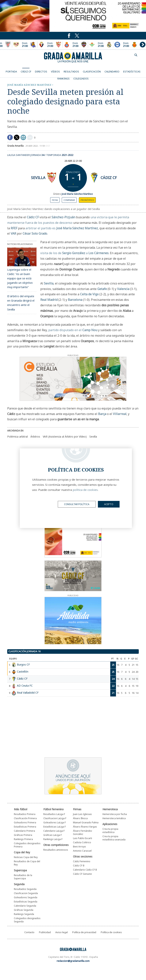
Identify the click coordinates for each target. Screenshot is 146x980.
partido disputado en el (73, 330)
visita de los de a (74, 253)
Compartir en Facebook (10, 137)
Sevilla (38, 178)
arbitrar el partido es (62, 228)
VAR (13, 233)
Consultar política (77, 504)
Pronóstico (87, 200)
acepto (109, 504)
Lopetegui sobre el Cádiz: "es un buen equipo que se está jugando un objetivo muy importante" (20, 278)
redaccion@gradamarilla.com (73, 961)
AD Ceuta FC (25, 686)
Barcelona (75, 300)
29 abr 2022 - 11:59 (38, 146)
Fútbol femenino (54, 809)
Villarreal (120, 414)
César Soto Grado (35, 233)
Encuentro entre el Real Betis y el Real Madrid (101, 45)
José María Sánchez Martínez (29, 85)
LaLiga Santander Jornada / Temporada (40, 155)
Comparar (69, 200)
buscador (136, 55)
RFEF (14, 228)
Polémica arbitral (17, 437)
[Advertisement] (66, 728)
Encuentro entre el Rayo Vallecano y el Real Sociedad (25, 45)
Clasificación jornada (24, 651)
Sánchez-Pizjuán (63, 217)
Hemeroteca (110, 809)
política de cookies (85, 490)
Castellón (23, 672)
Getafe (102, 289)
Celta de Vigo (89, 294)
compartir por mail (23, 137)
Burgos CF (23, 664)
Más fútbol (21, 809)
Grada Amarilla (73, 57)
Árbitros (35, 437)
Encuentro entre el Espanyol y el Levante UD (75, 45)
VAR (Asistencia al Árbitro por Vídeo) (65, 437)
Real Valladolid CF (28, 693)
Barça (102, 414)
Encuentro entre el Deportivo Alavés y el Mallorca (126, 45)
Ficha (55, 200)
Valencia (123, 289)
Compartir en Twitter (17, 137)
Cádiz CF (109, 178)
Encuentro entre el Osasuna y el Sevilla (50, 45)
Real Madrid (49, 300)
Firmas (77, 809)
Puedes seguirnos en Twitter (69, 36)
